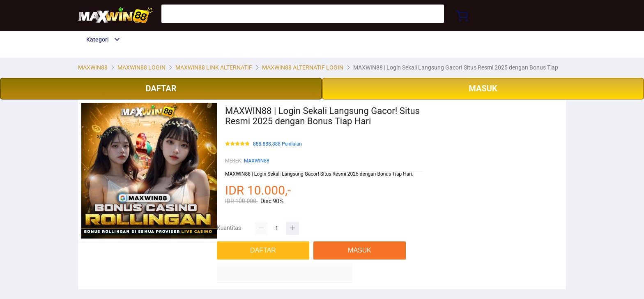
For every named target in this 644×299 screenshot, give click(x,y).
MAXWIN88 (257, 161)
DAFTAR (161, 88)
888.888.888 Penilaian (277, 144)
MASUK (483, 88)
